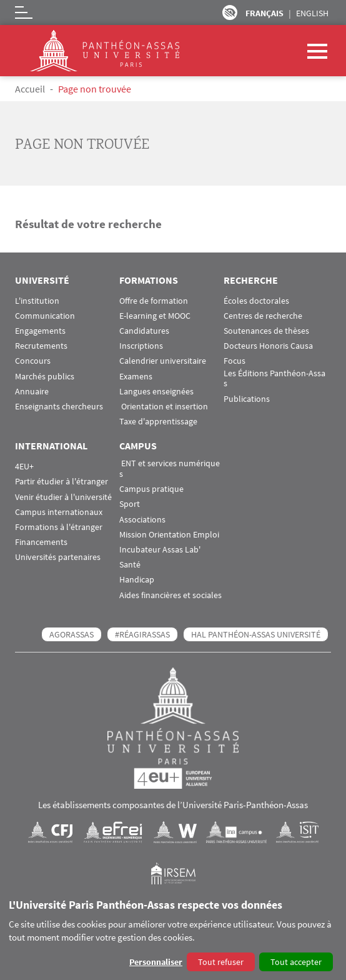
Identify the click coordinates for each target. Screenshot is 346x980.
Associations (142, 520)
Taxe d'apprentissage (158, 422)
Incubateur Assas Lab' (160, 550)
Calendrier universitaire (163, 361)
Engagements (40, 331)
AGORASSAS (72, 634)
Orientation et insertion (164, 407)
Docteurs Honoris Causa (268, 346)
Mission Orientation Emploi (169, 535)
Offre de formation (154, 301)
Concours (33, 361)
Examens (136, 377)
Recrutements (41, 346)
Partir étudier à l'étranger (62, 482)
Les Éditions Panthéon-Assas (274, 379)
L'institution (37, 301)
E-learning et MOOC (155, 316)
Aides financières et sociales (171, 595)
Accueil (30, 89)
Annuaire (32, 392)
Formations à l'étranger (59, 527)
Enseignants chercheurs (59, 407)
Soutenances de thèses (266, 331)
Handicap (137, 580)
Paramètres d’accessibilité (230, 12)
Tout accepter (296, 962)
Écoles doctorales (256, 301)
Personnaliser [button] (156, 962)
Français (264, 13)
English (312, 13)
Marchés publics (45, 377)
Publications (247, 399)
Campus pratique (151, 489)
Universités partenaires (58, 557)
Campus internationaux (59, 512)
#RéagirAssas (142, 634)
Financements (41, 542)
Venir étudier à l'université (63, 497)
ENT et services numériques (170, 469)
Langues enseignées (156, 392)
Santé (130, 565)
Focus (235, 361)
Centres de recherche (263, 316)
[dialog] (173, 936)
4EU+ (24, 467)
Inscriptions (141, 346)
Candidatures (144, 331)
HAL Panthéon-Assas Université (256, 634)
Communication (45, 316)
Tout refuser (221, 962)
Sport (130, 504)
